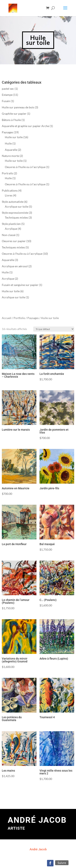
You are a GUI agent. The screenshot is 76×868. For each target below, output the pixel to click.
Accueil (7, 318)
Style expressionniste (15, 213)
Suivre (62, 863)
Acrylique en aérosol (15, 266)
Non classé (9, 235)
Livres (9, 195)
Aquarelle (11, 150)
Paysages (7, 132)
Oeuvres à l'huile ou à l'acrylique (25, 167)
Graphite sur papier (14, 114)
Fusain (6, 101)
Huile (8, 143)
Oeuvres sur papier (14, 241)
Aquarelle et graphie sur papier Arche (25, 126)
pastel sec (8, 89)
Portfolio (19, 318)
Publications (10, 190)
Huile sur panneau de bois (18, 107)
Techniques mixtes (16, 217)
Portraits (7, 173)
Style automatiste (13, 202)
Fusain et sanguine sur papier (20, 285)
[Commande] (47, 427)
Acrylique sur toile (17, 206)
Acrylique (11, 229)
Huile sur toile (14, 137)
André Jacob (38, 849)
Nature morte (10, 156)
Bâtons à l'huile (11, 120)
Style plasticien (11, 224)
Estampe (7, 95)
